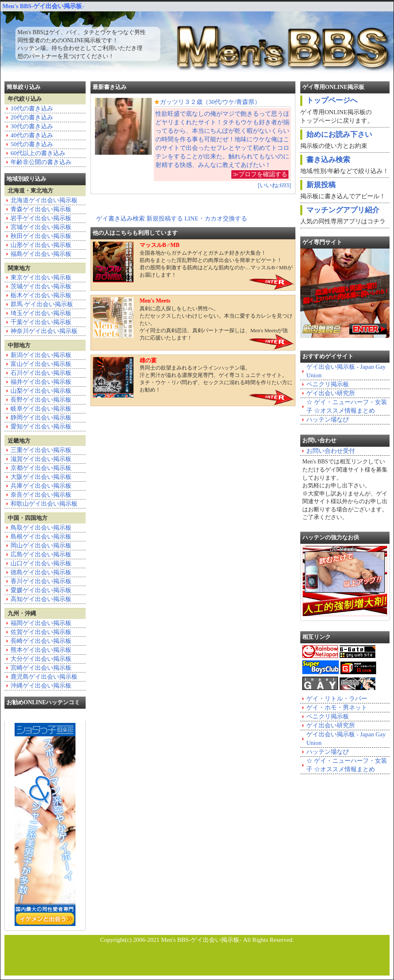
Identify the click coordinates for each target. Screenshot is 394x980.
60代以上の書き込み (38, 153)
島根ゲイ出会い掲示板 (41, 537)
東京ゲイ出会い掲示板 (41, 277)
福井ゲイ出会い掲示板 (41, 382)
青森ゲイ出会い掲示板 (41, 209)
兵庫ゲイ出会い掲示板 (41, 486)
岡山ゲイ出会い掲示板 (41, 545)
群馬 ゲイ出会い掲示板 (42, 304)
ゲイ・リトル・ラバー (337, 699)
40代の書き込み (32, 135)
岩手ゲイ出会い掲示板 (41, 218)
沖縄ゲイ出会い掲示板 (41, 686)
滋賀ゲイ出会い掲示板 (41, 459)
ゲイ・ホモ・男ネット (337, 707)
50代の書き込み (32, 144)
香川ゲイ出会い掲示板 (41, 581)
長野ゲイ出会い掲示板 (41, 400)
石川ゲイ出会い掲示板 (41, 373)
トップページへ (332, 100)
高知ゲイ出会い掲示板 (41, 599)
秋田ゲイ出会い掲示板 (41, 236)
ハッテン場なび (328, 420)
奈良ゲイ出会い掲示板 (41, 495)
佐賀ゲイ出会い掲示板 (41, 632)
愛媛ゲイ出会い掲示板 (41, 590)
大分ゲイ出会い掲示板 (41, 659)
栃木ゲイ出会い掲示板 (41, 295)
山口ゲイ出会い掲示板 (41, 563)
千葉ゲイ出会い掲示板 (41, 322)
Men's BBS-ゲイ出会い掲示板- (43, 6)
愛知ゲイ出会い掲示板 (41, 426)
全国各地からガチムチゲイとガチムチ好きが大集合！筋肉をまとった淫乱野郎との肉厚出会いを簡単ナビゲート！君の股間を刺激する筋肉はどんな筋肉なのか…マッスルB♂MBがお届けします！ (193, 262)
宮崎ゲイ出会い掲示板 (41, 668)
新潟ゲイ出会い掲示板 (41, 355)
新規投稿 (321, 185)
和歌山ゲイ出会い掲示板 (44, 504)
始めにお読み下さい (339, 134)
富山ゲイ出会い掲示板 (41, 364)
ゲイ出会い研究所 (331, 393)
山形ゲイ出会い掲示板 (41, 245)
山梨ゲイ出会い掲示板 (41, 391)
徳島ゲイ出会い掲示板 (41, 572)
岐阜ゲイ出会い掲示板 (41, 409)
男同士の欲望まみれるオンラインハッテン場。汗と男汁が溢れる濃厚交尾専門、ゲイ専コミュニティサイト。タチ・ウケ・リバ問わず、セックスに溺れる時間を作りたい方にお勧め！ (193, 377)
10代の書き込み (32, 108)
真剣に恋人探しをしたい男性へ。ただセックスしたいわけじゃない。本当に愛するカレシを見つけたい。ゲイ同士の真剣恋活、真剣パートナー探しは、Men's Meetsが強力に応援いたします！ (193, 319)
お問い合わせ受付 (331, 451)
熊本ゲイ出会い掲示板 (41, 650)
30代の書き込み (32, 126)
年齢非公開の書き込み (41, 162)
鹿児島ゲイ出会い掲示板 (44, 677)
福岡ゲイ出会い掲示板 (41, 623)
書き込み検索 (328, 160)
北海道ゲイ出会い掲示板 (44, 200)
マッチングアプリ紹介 (343, 210)
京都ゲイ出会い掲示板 (41, 468)
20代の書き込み (32, 117)
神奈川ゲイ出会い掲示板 (44, 331)
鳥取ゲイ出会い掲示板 (41, 528)
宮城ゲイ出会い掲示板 (41, 227)
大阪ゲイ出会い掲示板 (41, 477)
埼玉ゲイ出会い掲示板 (41, 313)
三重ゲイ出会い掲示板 (41, 450)
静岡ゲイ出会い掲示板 (41, 418)
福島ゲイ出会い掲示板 (41, 254)
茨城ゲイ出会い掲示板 (41, 286)
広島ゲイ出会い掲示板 (41, 554)
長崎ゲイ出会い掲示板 (41, 641)
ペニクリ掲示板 (328, 384)
